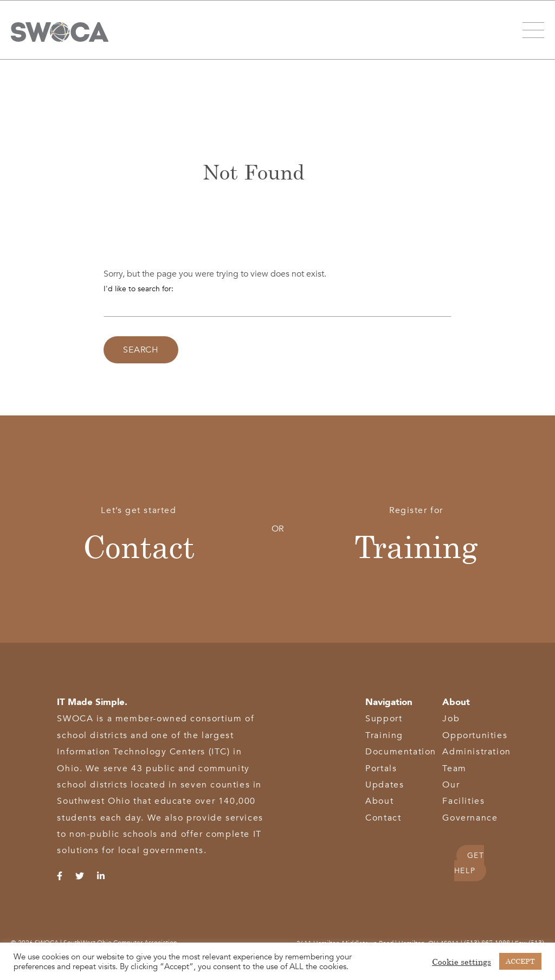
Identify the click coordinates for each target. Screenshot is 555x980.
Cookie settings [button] (462, 962)
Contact (139, 546)
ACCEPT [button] (520, 961)
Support (384, 719)
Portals (381, 768)
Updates (385, 785)
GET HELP (469, 863)
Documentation (401, 752)
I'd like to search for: (138, 289)
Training (416, 546)
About (379, 801)
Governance (470, 818)
